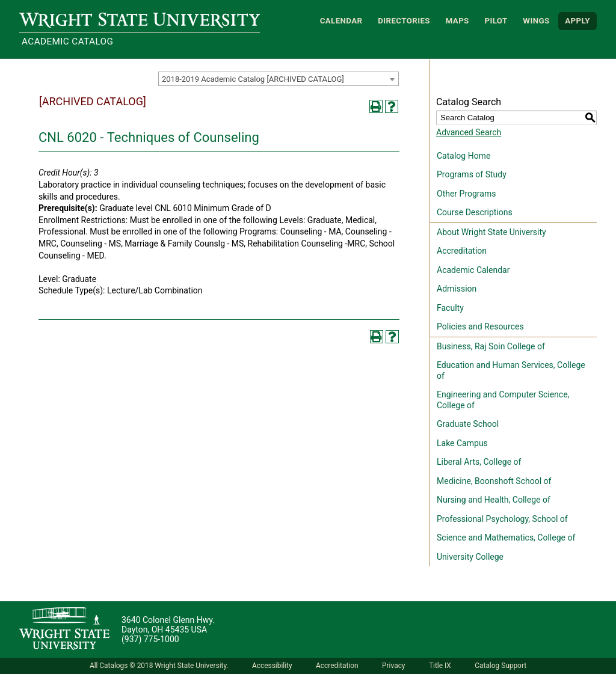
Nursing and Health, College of (494, 500)
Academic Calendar (473, 270)
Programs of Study (472, 174)
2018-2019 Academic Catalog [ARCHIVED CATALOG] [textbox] (253, 79)
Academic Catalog (67, 41)
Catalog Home (464, 156)
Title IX (440, 666)
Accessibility (272, 666)
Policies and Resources (480, 326)
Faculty (450, 308)
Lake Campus (462, 443)
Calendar (341, 21)
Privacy (393, 666)
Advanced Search (469, 132)
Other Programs (466, 194)
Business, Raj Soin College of (491, 346)
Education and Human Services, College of (511, 370)
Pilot (496, 21)
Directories (404, 21)
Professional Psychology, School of (502, 519)
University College (470, 557)
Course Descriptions (475, 212)
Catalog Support (500, 666)
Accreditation (462, 251)
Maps (457, 21)
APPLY (577, 21)
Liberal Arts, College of (479, 462)
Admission (457, 289)
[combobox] (279, 79)
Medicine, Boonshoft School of (494, 481)
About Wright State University (491, 232)
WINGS (536, 21)
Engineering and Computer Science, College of (503, 400)
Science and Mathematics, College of (506, 538)
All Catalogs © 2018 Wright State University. (159, 666)
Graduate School (468, 424)
